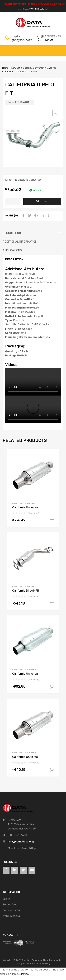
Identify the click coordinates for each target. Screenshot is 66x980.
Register (43, 9)
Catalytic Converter (33, 68)
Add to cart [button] (52, 521)
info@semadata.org (21, 842)
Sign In (33, 9)
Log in (6, 899)
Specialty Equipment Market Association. (42, 960)
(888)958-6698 (20, 40)
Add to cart (42, 201)
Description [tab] (12, 233)
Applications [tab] (12, 250)
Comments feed (12, 910)
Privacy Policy (43, 964)
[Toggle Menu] (62, 49)
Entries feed (10, 905)
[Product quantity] (13, 201)
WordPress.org (11, 916)
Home (5, 68)
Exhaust (16, 68)
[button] (55, 113)
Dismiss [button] (24, 974)
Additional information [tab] (20, 242)
